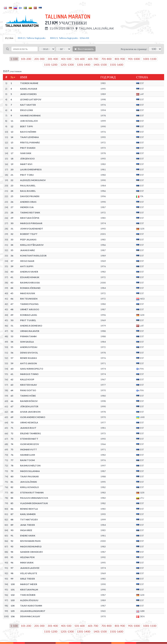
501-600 (80, 59)
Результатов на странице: (134, 49)
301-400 (53, 59)
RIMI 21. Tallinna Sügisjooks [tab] (32, 38)
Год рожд (108, 77)
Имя (24, 77)
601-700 (93, 59)
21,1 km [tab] (9, 38)
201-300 (39, 59)
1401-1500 (100, 65)
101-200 (26, 59)
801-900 (120, 59)
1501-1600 (117, 65)
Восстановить (84, 49)
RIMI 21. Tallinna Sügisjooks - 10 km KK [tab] (70, 38)
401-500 (66, 59)
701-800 (106, 59)
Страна (142, 77)
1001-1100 (150, 59)
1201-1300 (67, 65)
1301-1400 (84, 65)
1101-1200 (51, 65)
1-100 (14, 59)
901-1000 (134, 59)
